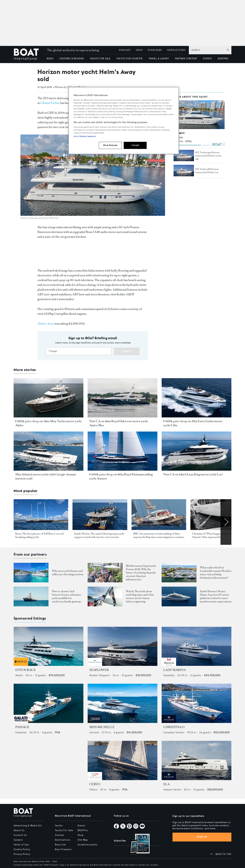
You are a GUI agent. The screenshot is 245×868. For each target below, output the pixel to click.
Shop (81, 835)
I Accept (135, 145)
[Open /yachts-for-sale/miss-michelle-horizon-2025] (122, 703)
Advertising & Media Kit (28, 826)
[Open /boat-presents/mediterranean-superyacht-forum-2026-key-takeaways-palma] (105, 573)
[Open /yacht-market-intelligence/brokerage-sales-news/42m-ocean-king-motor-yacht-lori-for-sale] (197, 451)
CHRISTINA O (174, 727)
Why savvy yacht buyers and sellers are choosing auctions (68, 573)
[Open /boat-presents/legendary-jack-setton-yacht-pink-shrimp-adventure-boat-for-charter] (31, 596)
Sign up (202, 837)
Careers (18, 840)
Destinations (63, 840)
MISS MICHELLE (102, 727)
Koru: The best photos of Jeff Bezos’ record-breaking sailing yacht (40, 535)
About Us (19, 830)
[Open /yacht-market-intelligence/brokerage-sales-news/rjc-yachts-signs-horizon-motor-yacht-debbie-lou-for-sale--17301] (184, 156)
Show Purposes (110, 145)
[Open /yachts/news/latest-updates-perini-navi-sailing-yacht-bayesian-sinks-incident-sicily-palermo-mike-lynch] (159, 515)
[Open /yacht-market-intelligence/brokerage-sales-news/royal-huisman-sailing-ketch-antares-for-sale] (122, 451)
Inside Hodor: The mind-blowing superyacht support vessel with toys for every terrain (99, 535)
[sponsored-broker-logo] (21, 665)
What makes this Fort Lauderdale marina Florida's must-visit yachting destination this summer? (216, 573)
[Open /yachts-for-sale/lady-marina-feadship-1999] (197, 646)
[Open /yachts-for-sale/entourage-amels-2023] (48, 646)
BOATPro (83, 830)
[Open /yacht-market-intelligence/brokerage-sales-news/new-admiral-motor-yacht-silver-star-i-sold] (48, 451)
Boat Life (60, 845)
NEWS (50, 59)
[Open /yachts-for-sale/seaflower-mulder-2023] (122, 646)
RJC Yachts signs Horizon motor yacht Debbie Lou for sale (208, 156)
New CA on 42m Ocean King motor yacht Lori (193, 474)
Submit (127, 352)
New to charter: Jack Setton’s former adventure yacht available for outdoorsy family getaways (67, 596)
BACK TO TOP (223, 854)
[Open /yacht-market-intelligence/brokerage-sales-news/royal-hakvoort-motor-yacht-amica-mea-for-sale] (122, 398)
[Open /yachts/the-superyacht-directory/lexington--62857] (199, 115)
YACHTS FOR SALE (100, 59)
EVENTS (207, 59)
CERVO (95, 784)
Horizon (94, 732)
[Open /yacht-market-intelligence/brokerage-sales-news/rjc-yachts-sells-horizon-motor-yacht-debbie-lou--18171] (184, 171)
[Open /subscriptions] (137, 844)
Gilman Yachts (50, 103)
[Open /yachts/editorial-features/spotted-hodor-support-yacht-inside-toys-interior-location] (100, 515)
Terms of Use (21, 845)
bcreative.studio (87, 845)
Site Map (83, 840)
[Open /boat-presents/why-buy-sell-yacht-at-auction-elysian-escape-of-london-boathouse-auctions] (31, 573)
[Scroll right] (226, 522)
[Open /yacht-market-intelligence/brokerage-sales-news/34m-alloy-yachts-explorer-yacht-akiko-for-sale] (48, 398)
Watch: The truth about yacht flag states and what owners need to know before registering (140, 596)
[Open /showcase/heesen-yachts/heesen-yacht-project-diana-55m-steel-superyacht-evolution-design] (179, 596)
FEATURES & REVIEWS (72, 59)
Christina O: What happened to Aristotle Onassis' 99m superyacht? (215, 535)
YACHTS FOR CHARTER (129, 59)
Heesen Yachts (172, 790)
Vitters (93, 790)
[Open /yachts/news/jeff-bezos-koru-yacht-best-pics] (41, 515)
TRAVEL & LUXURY (159, 59)
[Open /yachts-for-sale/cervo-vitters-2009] (122, 760)
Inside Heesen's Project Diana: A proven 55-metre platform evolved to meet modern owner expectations (216, 596)
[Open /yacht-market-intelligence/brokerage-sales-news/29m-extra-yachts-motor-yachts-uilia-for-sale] (197, 398)
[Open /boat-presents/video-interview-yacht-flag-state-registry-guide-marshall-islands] (105, 596)
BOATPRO (223, 59)
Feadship (169, 675)
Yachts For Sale (64, 830)
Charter (60, 835)
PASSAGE (22, 727)
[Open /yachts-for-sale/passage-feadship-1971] (48, 703)
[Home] (29, 54)
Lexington (179, 133)
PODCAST (125, 50)
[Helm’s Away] (46, 324)
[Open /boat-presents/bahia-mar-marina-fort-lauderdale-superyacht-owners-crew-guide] (179, 573)
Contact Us (20, 835)
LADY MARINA (175, 670)
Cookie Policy (22, 849)
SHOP (139, 50)
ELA (166, 784)
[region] (124, 121)
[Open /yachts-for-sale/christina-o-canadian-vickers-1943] (197, 703)
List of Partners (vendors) (85, 136)
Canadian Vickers (174, 732)
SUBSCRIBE (155, 50)
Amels (19, 675)
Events (81, 826)
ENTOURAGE (26, 670)
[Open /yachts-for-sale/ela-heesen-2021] (197, 760)
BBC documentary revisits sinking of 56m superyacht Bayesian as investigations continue (159, 535)
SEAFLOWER (99, 670)
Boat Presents (63, 849)
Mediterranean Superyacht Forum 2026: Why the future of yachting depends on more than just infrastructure (141, 573)
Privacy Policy (22, 854)
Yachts (59, 826)
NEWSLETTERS (176, 50)
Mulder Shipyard (99, 675)
